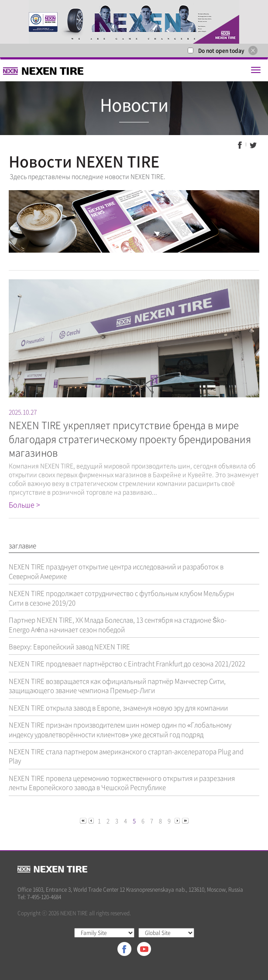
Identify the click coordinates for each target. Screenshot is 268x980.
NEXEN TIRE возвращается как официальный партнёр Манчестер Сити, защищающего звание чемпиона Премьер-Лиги (117, 686)
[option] (134, 22)
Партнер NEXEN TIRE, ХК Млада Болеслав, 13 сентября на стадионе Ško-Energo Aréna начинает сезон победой (118, 624)
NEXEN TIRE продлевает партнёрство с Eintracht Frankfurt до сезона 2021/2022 (127, 664)
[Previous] (84, 820)
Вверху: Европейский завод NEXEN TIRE (69, 646)
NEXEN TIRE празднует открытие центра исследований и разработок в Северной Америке (116, 571)
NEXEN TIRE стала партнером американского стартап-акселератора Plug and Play (126, 756)
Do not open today (221, 51)
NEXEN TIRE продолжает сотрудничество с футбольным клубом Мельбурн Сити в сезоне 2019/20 (121, 598)
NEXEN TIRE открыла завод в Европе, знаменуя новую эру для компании (118, 708)
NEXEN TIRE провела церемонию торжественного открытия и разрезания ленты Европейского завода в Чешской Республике (122, 783)
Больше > (24, 505)
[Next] (178, 820)
